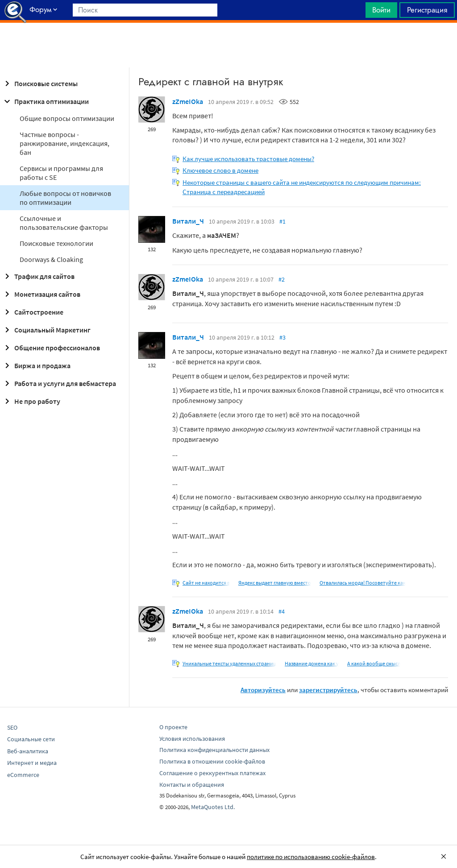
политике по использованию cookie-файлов (311, 857)
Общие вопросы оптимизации (67, 118)
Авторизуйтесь (263, 690)
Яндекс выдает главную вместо (275, 583)
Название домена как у (312, 663)
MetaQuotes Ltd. (213, 807)
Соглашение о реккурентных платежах (212, 773)
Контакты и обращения (192, 785)
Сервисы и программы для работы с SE (61, 173)
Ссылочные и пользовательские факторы (64, 223)
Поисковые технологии (56, 243)
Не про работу (31, 401)
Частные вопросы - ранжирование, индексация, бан (64, 143)
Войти (381, 10)
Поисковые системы (40, 83)
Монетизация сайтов (41, 294)
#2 (282, 279)
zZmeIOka (188, 101)
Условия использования (192, 739)
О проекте (173, 727)
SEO (12, 727)
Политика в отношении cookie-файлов (212, 761)
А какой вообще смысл (374, 663)
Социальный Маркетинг (46, 330)
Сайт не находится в (206, 583)
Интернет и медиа (32, 763)
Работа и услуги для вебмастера (59, 383)
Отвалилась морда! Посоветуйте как (363, 583)
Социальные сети (31, 739)
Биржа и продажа (36, 365)
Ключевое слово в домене (220, 170)
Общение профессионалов (51, 348)
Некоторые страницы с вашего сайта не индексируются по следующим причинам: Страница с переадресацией (302, 187)
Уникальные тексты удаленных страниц (229, 663)
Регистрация (427, 10)
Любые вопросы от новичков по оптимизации (65, 198)
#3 (283, 337)
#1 (283, 221)
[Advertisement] (228, 45)
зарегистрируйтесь (328, 690)
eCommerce (23, 775)
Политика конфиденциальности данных (214, 750)
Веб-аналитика (28, 751)
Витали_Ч (188, 221)
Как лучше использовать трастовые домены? (248, 159)
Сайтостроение (33, 312)
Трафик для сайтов (38, 276)
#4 (282, 611)
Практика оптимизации (45, 101)
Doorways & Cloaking (51, 259)
